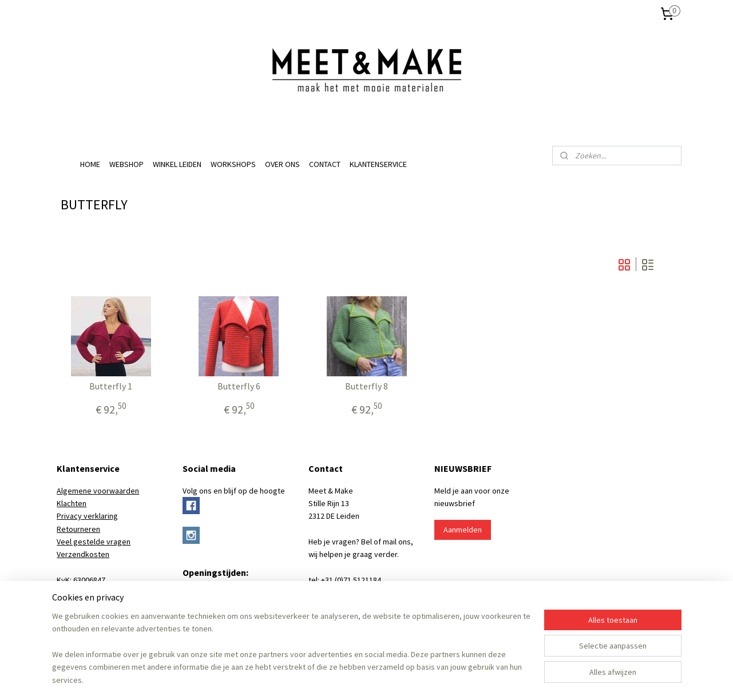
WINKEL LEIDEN (177, 164)
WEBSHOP (126, 164)
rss (348, 679)
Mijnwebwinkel (466, 679)
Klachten (72, 503)
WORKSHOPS (233, 164)
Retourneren (78, 529)
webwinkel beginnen (383, 679)
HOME (90, 164)
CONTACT (325, 164)
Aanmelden (463, 530)
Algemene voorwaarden (98, 491)
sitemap (329, 679)
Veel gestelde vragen (94, 542)
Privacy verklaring (87, 516)
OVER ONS (282, 164)
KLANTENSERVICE (378, 164)
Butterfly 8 (366, 386)
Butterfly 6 (238, 386)
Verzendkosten (83, 554)
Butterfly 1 (111, 386)
